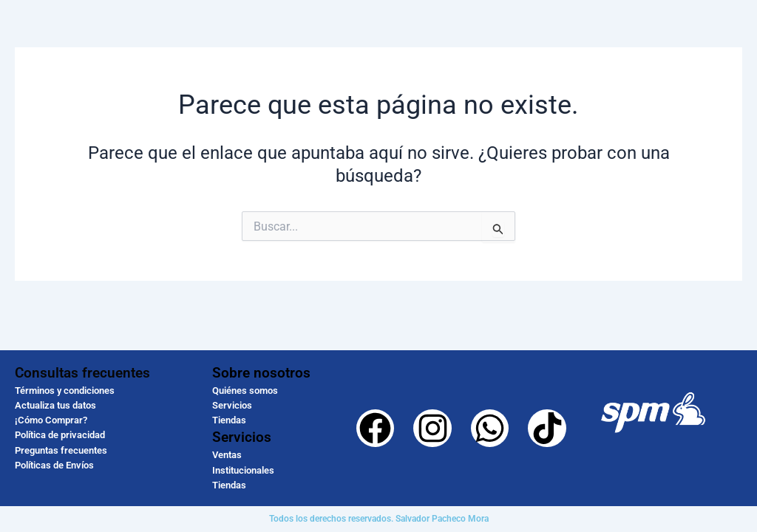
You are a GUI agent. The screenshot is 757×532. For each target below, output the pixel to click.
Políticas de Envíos (54, 465)
